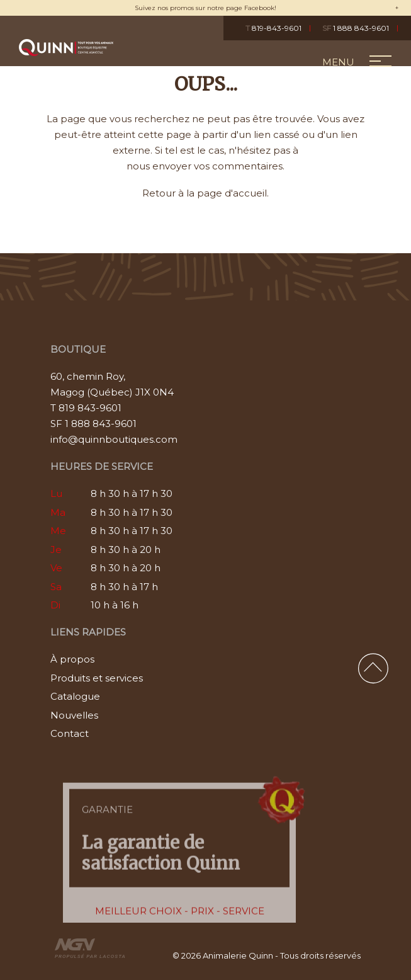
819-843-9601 (273, 28)
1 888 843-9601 (356, 28)
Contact (70, 733)
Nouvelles (74, 715)
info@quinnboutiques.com (114, 439)
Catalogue (75, 696)
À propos (72, 659)
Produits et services (97, 678)
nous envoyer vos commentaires (205, 166)
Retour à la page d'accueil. (205, 193)
